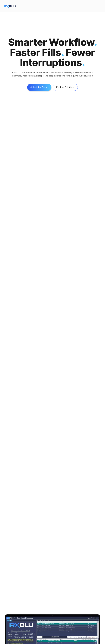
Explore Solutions (65, 87)
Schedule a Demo (39, 87)
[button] (99, 6)
